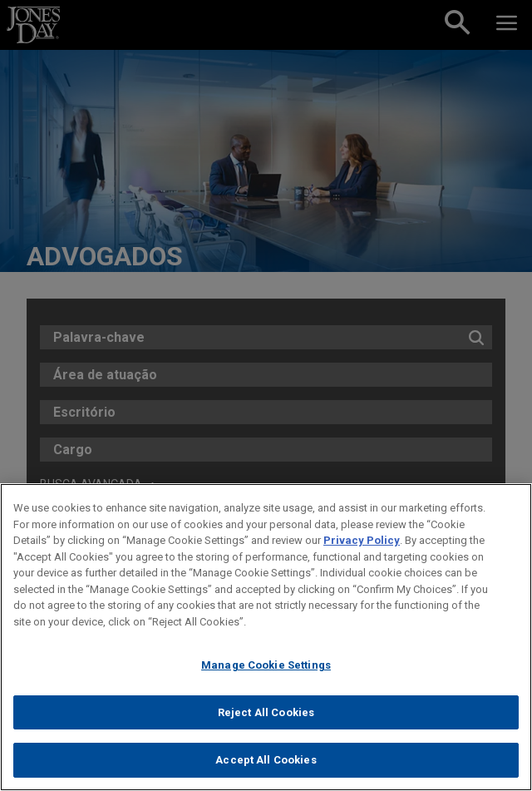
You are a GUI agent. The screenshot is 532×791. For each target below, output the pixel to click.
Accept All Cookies (266, 760)
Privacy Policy (362, 540)
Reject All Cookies (266, 712)
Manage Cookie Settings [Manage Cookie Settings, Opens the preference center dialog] (266, 665)
